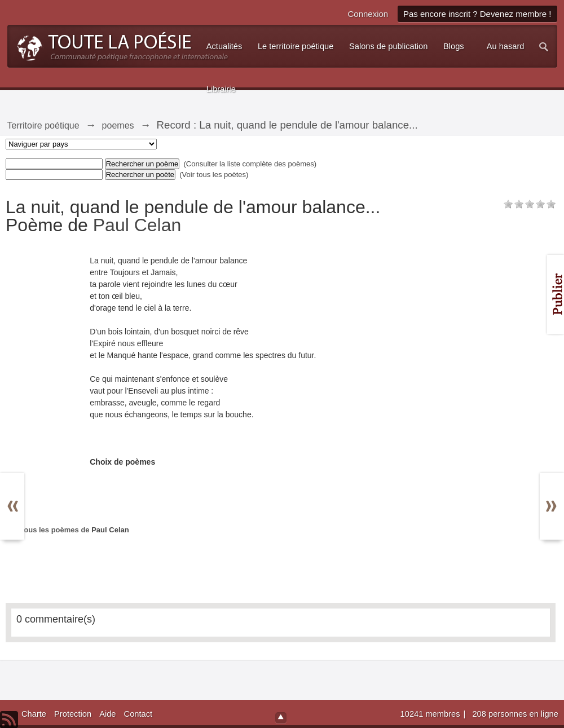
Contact (138, 714)
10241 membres (431, 714)
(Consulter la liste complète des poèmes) (250, 164)
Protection (73, 714)
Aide (107, 714)
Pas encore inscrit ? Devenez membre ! (477, 14)
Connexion (368, 14)
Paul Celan (137, 225)
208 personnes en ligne (515, 714)
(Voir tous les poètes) (214, 175)
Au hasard (506, 46)
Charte (34, 714)
